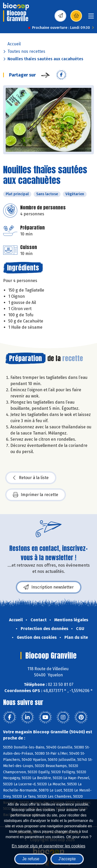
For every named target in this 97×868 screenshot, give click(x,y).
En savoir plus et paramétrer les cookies (48, 846)
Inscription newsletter (49, 587)
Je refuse (31, 859)
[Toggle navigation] (91, 18)
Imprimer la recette (36, 495)
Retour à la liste (31, 478)
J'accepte (67, 859)
